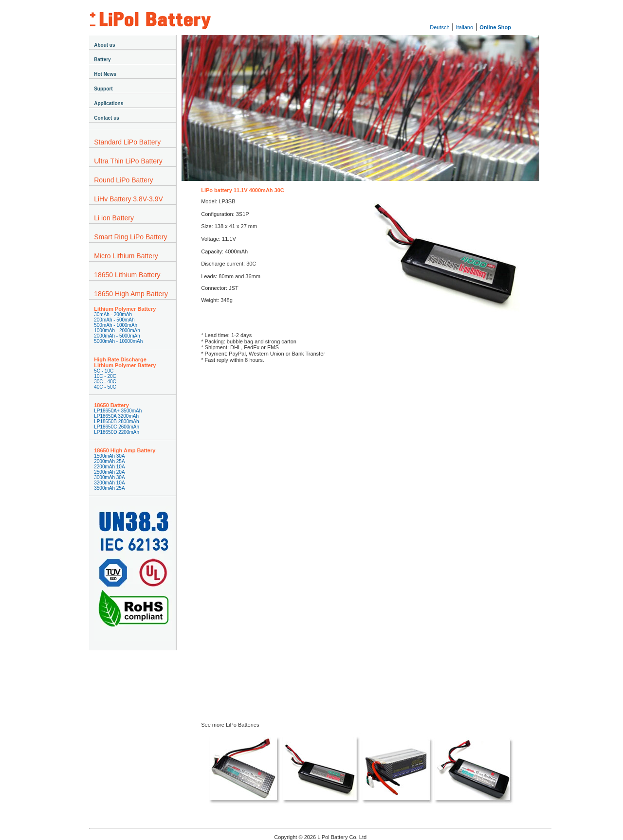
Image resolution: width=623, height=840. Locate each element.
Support (103, 89)
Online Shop (495, 27)
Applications (109, 103)
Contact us (107, 118)
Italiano (465, 27)
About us (104, 45)
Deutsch (440, 27)
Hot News (105, 74)
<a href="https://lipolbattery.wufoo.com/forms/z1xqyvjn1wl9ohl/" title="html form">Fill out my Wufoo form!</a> (360, 525)
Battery (102, 60)
